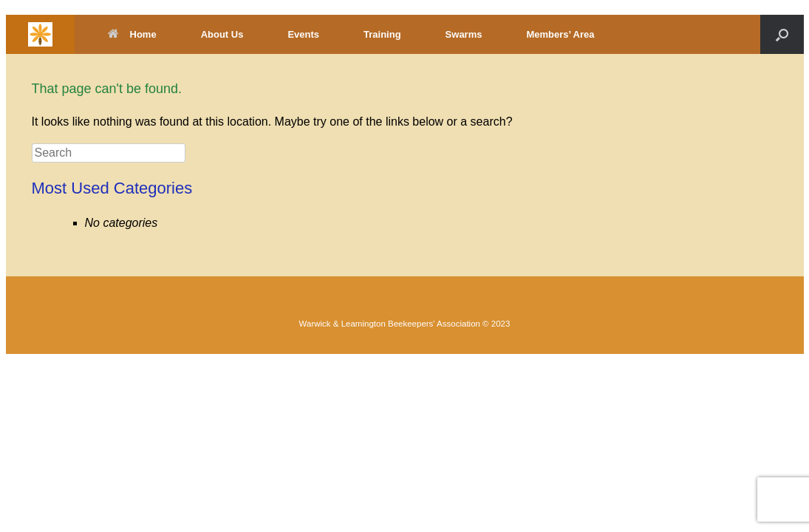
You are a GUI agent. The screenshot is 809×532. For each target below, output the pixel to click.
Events (303, 34)
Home (132, 34)
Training (382, 34)
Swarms (464, 34)
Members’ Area (560, 34)
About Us (222, 34)
